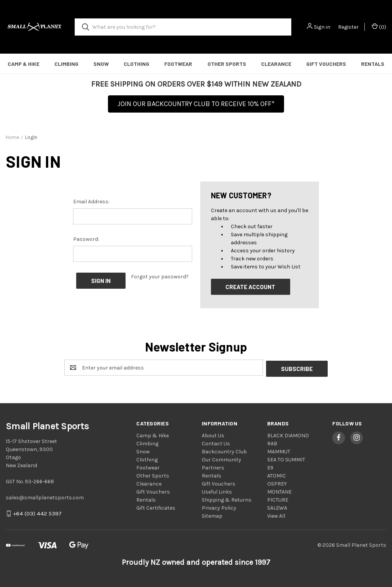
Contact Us (216, 442)
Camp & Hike (24, 64)
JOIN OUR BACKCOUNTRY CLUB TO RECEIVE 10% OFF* (196, 104)
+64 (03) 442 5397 (37, 513)
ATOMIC (277, 475)
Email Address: (91, 202)
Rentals (373, 64)
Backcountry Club (224, 450)
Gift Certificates (156, 507)
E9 (270, 467)
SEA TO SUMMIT (286, 459)
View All (276, 515)
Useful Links (217, 491)
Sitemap (212, 515)
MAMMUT (279, 450)
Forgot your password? (160, 277)
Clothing (136, 64)
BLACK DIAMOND (288, 434)
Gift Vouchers (326, 64)
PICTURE (278, 499)
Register (348, 27)
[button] (196, 106)
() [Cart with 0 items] (379, 27)
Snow (101, 64)
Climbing (66, 64)
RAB (272, 442)
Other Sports (227, 64)
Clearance (276, 64)
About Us (213, 434)
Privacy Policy (219, 507)
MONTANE (279, 491)
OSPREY (277, 483)
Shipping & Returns (227, 499)
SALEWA (277, 507)
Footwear (178, 64)
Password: (86, 239)
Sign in (322, 27)
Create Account (250, 287)
